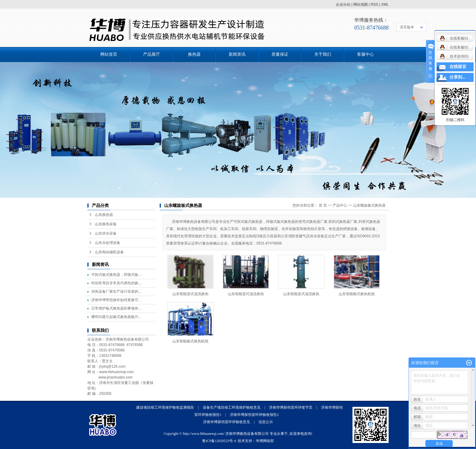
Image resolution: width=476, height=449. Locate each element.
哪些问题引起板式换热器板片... (116, 317)
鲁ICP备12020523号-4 (219, 441)
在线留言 (458, 67)
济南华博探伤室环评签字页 (291, 407)
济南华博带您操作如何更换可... (116, 300)
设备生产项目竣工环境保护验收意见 (232, 407)
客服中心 (365, 54)
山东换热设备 (106, 224)
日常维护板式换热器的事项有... (116, 308)
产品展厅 (152, 54)
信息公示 (266, 422)
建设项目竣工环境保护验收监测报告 (165, 407)
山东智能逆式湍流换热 (190, 294)
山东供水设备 (106, 233)
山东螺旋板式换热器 (369, 205)
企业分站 (343, 5)
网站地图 (361, 5)
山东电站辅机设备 (109, 252)
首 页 (323, 205)
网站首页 (109, 54)
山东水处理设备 (108, 243)
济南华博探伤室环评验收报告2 (254, 415)
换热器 (194, 54)
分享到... (457, 77)
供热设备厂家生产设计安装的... (116, 292)
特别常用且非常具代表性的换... (116, 283)
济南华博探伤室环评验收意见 (227, 422)
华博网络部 (265, 441)
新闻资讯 (237, 54)
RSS (375, 5)
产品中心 (340, 205)
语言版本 (407, 27)
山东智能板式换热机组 (357, 294)
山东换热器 (104, 215)
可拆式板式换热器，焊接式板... (116, 275)
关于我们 (323, 54)
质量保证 (280, 54)
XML (385, 5)
